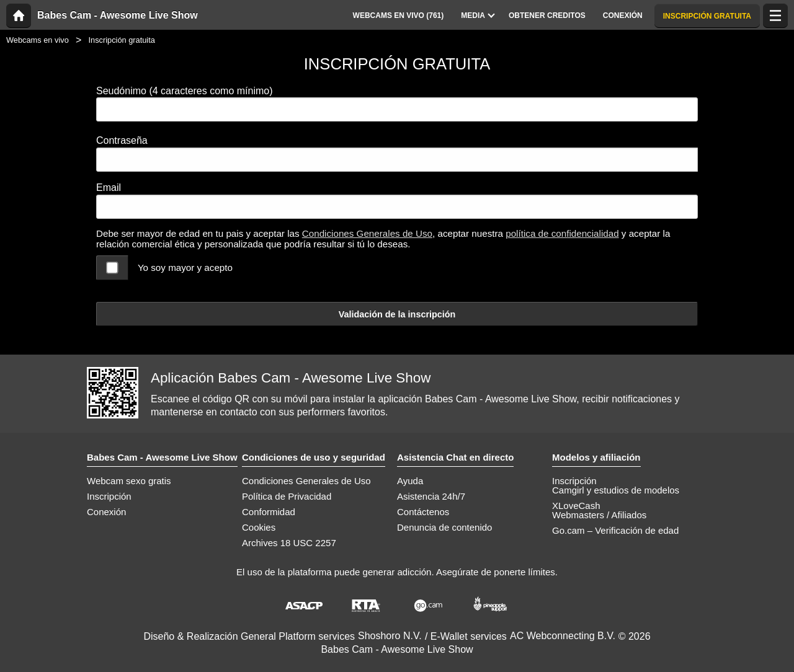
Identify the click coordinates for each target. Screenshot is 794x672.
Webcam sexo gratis (129, 481)
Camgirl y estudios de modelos (616, 490)
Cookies (259, 527)
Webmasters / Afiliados (599, 515)
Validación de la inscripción (397, 314)
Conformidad (269, 512)
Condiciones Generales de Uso (367, 233)
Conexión (106, 512)
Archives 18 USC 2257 (289, 543)
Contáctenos (423, 512)
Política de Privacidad (287, 496)
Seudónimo (185, 91)
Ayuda (410, 481)
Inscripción (109, 496)
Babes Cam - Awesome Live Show (118, 15)
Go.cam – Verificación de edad (615, 530)
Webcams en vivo (38, 40)
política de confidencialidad (562, 233)
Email (109, 188)
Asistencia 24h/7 (431, 496)
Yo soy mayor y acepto (185, 267)
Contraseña (122, 140)
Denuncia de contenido (444, 527)
